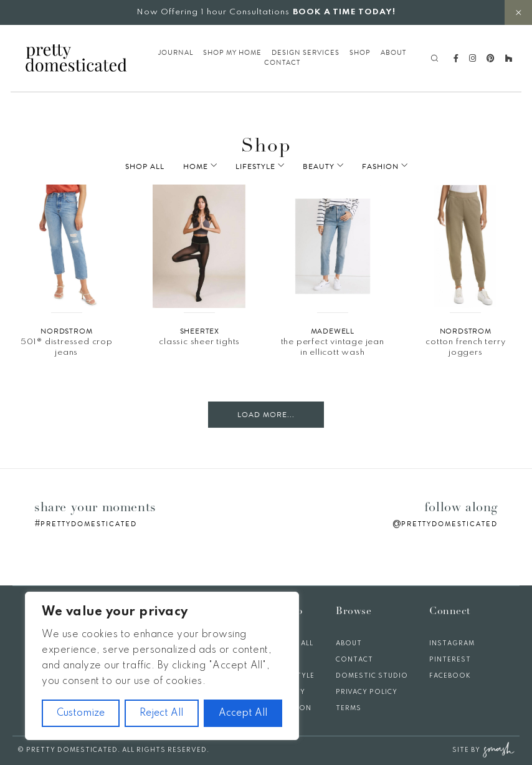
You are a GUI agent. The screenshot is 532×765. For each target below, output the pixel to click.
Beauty (319, 166)
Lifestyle (264, 166)
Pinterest (450, 660)
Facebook (450, 676)
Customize (81, 713)
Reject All (161, 713)
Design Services (306, 53)
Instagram (452, 643)
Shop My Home (232, 53)
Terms (349, 708)
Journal (176, 53)
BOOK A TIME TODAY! (344, 12)
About (393, 53)
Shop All (162, 166)
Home (213, 166)
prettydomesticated (89, 524)
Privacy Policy (367, 692)
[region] (162, 666)
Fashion (372, 166)
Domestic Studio (372, 676)
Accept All (243, 713)
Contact (282, 63)
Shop (360, 53)
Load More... (266, 415)
